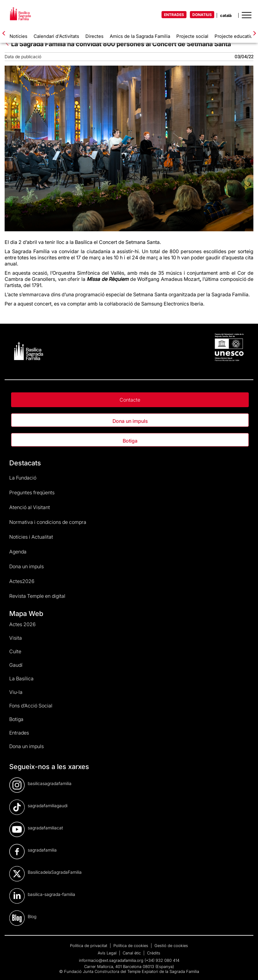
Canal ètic (132, 953)
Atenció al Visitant (30, 507)
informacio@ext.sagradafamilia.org (111, 960)
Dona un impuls (130, 421)
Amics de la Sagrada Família (140, 36)
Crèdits (154, 953)
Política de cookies (131, 946)
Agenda (18, 552)
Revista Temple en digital (37, 596)
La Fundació (23, 478)
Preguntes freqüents (32, 492)
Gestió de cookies (171, 946)
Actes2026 (22, 581)
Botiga (130, 441)
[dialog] (246, 968)
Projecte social (192, 36)
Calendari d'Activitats (56, 36)
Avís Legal (108, 953)
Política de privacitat (89, 946)
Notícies (18, 36)
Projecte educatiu (234, 36)
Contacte (130, 400)
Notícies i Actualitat (31, 537)
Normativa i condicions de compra (48, 522)
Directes (94, 36)
